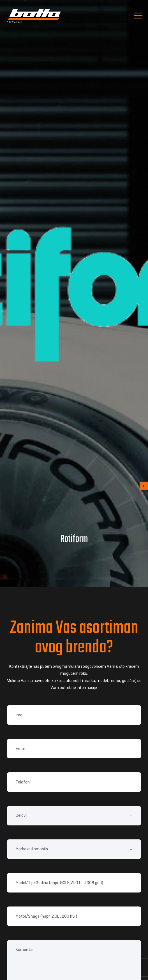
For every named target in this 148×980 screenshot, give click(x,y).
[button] (144, 486)
